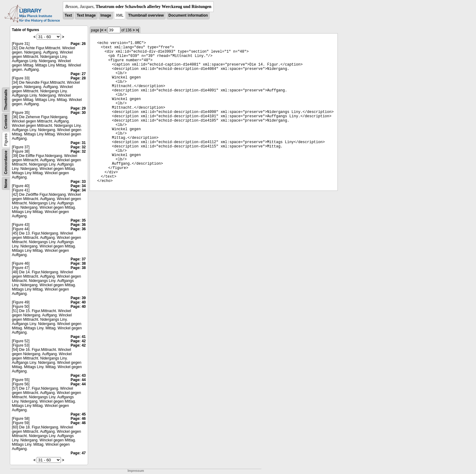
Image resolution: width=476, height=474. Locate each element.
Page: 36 (78, 225)
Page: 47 (78, 453)
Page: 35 (78, 220)
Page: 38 (78, 263)
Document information (188, 15)
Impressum (136, 471)
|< (102, 30)
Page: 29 (78, 108)
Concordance (6, 162)
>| (137, 30)
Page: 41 (78, 337)
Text (68, 15)
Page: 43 (78, 376)
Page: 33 (78, 182)
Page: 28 (78, 78)
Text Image (86, 15)
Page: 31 (78, 143)
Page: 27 (78, 74)
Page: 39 (78, 298)
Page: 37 (78, 259)
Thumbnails (6, 100)
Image (106, 15)
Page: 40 (78, 302)
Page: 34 (78, 186)
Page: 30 (78, 113)
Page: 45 (78, 414)
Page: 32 (78, 147)
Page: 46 (78, 419)
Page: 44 (78, 380)
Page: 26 (78, 44)
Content (6, 122)
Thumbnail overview (146, 15)
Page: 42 (78, 341)
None (6, 183)
